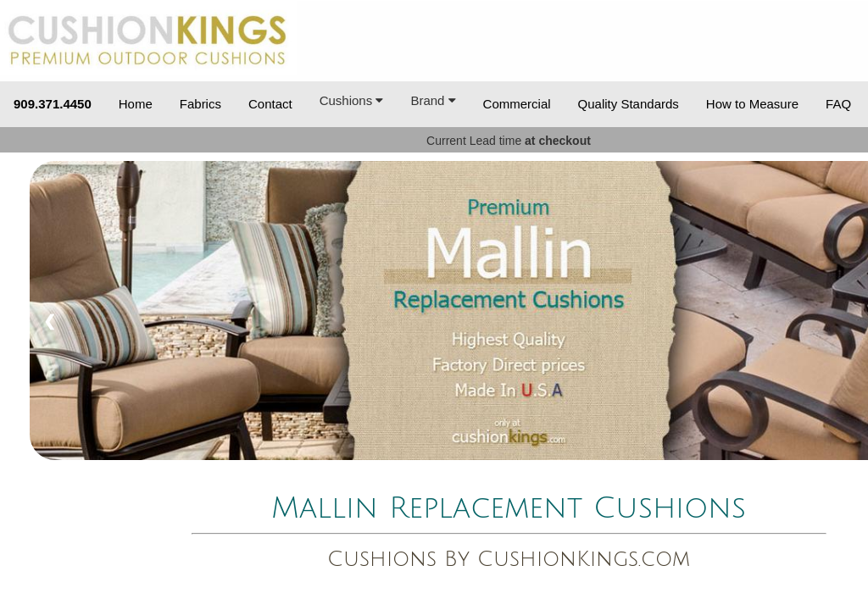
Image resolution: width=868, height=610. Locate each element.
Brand (433, 100)
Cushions (352, 100)
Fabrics (200, 104)
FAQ (838, 104)
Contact (270, 104)
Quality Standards (629, 104)
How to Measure (752, 104)
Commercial (517, 104)
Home (136, 104)
